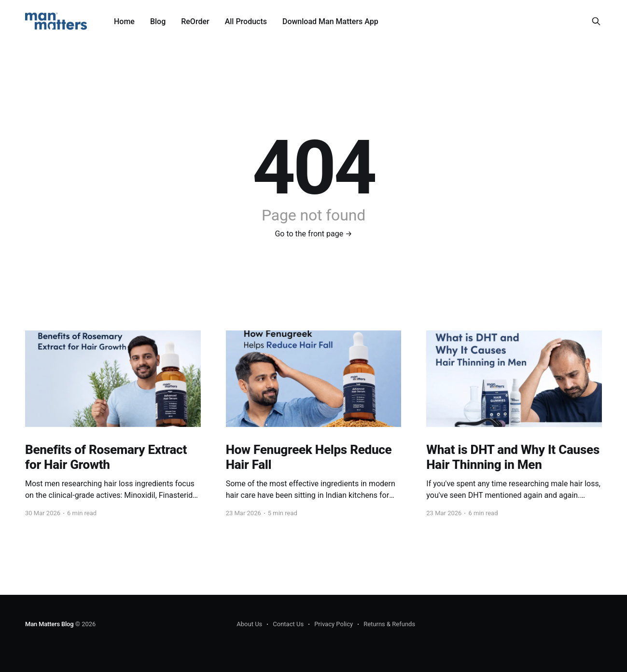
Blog (158, 21)
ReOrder (195, 21)
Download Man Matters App (330, 21)
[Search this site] (596, 21)
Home (124, 21)
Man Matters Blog (49, 624)
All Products (246, 21)
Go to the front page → (313, 234)
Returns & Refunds (389, 624)
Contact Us (288, 624)
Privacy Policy (334, 624)
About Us (249, 624)
